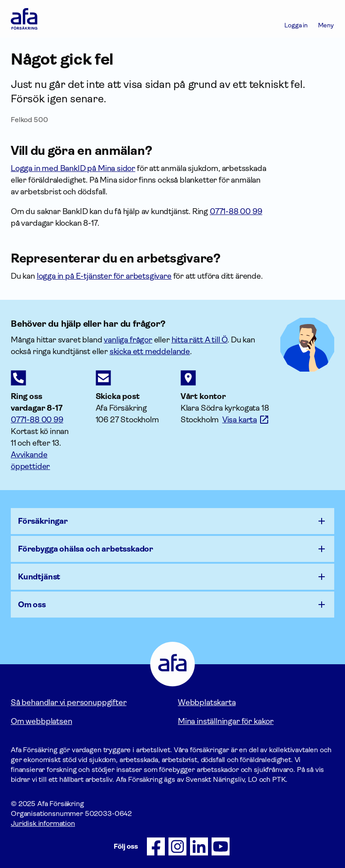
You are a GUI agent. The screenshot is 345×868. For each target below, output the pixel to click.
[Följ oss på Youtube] (221, 846)
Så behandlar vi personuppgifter (69, 702)
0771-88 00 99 (37, 420)
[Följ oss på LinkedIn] (199, 846)
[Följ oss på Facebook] (156, 846)
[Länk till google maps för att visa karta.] (246, 420)
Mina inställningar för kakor (226, 721)
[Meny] (326, 19)
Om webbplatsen (41, 721)
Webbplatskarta (207, 702)
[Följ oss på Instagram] (177, 846)
